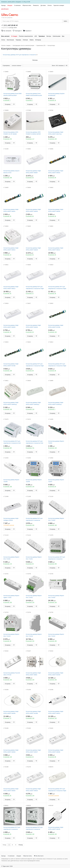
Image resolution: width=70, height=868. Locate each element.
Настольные (10, 40)
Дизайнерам (5, 9)
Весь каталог (5, 36)
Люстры (49, 36)
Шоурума (18, 2)
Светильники (57, 36)
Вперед (21, 845)
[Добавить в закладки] (14, 104)
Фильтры (35, 60)
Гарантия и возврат (59, 5)
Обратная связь (27, 5)
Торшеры (18, 40)
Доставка (43, 5)
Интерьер (38, 40)
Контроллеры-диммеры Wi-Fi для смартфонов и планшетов (20, 55)
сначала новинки (16, 66)
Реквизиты (36, 5)
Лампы (32, 40)
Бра (63, 36)
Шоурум (10, 5)
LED (36, 36)
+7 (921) (8, 25)
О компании (17, 5)
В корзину (8, 104)
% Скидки (14, 36)
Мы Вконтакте (39, 856)
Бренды (4, 5)
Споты (3, 40)
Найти (65, 21)
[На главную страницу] (11, 15)
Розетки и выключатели (26, 36)
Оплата (50, 5)
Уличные (25, 40)
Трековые (42, 36)
